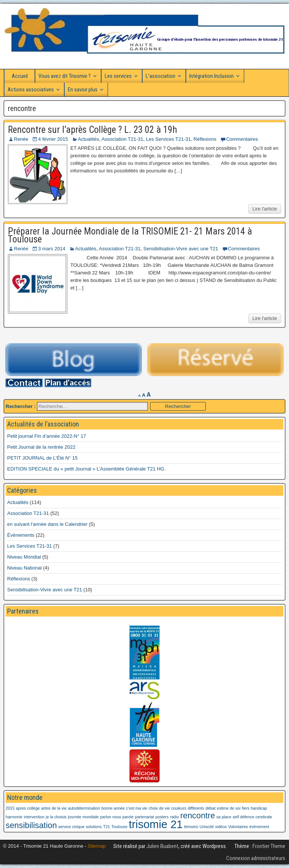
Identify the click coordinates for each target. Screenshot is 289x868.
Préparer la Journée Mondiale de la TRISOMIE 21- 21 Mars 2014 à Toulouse (130, 235)
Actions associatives (31, 90)
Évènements (21, 535)
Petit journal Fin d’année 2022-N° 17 (47, 436)
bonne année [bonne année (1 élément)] (113, 808)
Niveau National (24, 568)
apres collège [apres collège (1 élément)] (28, 808)
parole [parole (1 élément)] (128, 817)
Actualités (88, 139)
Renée (21, 139)
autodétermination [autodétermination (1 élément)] (84, 808)
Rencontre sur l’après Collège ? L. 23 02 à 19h (93, 130)
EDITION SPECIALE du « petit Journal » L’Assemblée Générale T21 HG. (86, 469)
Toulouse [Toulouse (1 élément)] (119, 827)
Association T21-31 (122, 139)
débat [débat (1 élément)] (211, 808)
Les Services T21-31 (168, 139)
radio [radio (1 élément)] (175, 817)
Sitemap (97, 846)
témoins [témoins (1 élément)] (191, 827)
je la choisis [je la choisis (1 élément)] (56, 817)
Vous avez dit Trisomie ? (65, 76)
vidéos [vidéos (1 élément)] (221, 827)
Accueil (20, 76)
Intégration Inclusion (211, 76)
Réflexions (205, 139)
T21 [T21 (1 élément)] (106, 827)
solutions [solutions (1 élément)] (94, 827)
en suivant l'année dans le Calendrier (47, 524)
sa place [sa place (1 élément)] (224, 817)
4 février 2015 (53, 139)
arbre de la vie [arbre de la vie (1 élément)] (54, 808)
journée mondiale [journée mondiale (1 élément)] (84, 817)
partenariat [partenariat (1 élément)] (144, 817)
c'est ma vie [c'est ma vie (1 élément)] (137, 808)
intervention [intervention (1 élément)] (34, 817)
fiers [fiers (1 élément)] (246, 808)
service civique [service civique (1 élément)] (71, 827)
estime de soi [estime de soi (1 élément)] (229, 808)
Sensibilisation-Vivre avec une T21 (181, 249)
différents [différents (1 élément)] (196, 808)
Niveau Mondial (24, 557)
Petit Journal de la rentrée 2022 (41, 447)
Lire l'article (265, 209)
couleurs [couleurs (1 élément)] (179, 808)
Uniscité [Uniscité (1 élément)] (207, 827)
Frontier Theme (269, 846)
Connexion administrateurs (256, 858)
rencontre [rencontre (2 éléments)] (198, 815)
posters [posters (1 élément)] (162, 817)
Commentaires (242, 139)
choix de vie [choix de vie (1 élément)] (159, 808)
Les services (118, 76)
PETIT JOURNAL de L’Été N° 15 (42, 458)
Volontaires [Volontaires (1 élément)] (238, 827)
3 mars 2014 (52, 249)
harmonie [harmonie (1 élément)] (14, 817)
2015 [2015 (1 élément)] (10, 808)
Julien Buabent (162, 846)
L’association (160, 76)
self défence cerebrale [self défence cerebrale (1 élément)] (252, 817)
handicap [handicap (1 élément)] (259, 808)
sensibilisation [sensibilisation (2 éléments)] (31, 825)
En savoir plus (83, 90)
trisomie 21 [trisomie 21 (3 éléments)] (156, 824)
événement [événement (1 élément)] (259, 827)
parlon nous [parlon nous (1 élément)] (111, 817)
